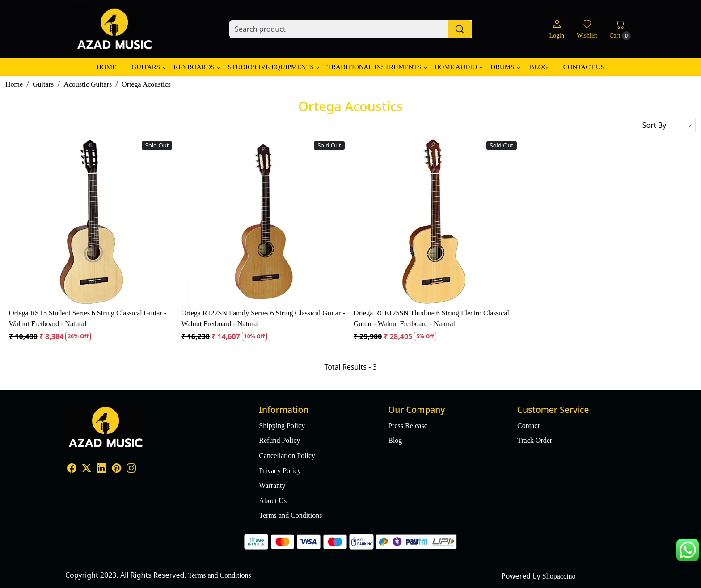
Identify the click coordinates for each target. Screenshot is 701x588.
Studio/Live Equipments (274, 67)
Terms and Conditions (290, 515)
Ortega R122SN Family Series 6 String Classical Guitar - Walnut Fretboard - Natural (263, 318)
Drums (505, 67)
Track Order (535, 440)
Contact (528, 426)
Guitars (148, 67)
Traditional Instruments (377, 67)
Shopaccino (559, 576)
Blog (539, 67)
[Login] (556, 29)
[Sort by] (660, 125)
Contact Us (584, 67)
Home (106, 67)
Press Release (408, 426)
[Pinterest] (116, 469)
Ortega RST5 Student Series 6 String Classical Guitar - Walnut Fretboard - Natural (88, 318)
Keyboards (197, 67)
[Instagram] (131, 469)
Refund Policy (279, 440)
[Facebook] (72, 469)
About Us (273, 501)
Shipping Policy (282, 426)
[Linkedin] (101, 469)
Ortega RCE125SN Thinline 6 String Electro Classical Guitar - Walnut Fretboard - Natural (431, 318)
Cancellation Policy (287, 456)
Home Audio (458, 67)
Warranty (272, 485)
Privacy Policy (280, 471)
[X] (87, 469)
